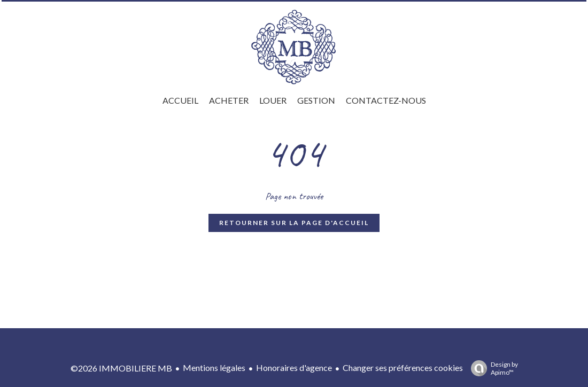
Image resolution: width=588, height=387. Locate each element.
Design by (492, 368)
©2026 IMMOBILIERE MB (121, 368)
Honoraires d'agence (294, 367)
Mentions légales (214, 367)
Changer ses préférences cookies (403, 367)
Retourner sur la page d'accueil (294, 223)
